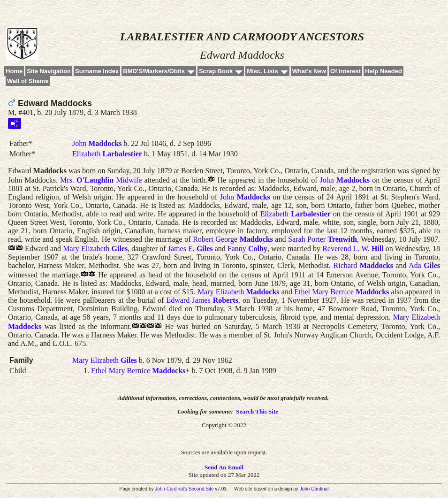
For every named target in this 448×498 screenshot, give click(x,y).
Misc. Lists (262, 71)
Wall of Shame (28, 81)
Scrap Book (216, 71)
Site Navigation (49, 71)
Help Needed (383, 71)
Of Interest (345, 71)
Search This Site (257, 411)
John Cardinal (314, 489)
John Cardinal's (171, 489)
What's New (309, 71)
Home (14, 71)
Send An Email (224, 467)
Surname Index (97, 71)
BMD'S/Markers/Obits (154, 71)
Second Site (201, 489)
